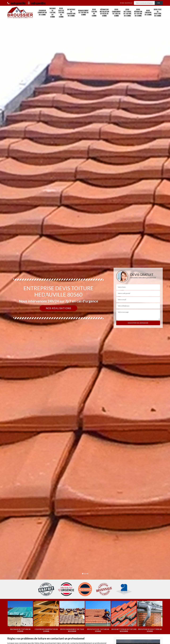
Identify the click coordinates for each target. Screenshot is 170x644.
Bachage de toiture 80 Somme (53, 13)
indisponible (16, 3)
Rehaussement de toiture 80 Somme (83, 13)
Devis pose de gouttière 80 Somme (158, 13)
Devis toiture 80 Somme (94, 13)
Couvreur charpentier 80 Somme (42, 13)
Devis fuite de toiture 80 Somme (61, 13)
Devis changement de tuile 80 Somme (116, 13)
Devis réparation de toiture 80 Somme (138, 13)
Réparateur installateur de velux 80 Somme (104, 13)
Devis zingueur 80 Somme (148, 13)
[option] (85, 322)
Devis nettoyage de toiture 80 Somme (127, 13)
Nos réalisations (58, 308)
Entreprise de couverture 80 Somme (71, 13)
